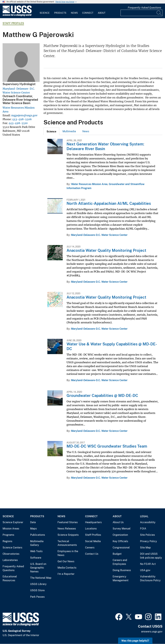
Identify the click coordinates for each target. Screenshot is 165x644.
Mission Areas (11, 529)
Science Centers (12, 548)
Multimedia (69, 131)
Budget (117, 554)
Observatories (11, 554)
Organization (120, 535)
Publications (38, 535)
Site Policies (147, 535)
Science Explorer (13, 522)
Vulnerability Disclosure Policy (150, 578)
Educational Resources (10, 578)
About (102, 13)
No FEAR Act (148, 564)
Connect (88, 13)
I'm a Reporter (66, 574)
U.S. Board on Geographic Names (38, 568)
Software (36, 558)
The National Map (41, 578)
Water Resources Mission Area (89, 184)
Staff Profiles (13, 23)
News (74, 13)
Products (60, 13)
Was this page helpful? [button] (135, 641)
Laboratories (10, 560)
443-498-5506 (22, 119)
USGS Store (37, 590)
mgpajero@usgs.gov (24, 115)
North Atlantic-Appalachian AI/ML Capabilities (109, 203)
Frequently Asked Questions (144, 8)
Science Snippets (68, 535)
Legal (144, 516)
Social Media (93, 541)
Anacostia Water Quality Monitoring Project (106, 250)
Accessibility (148, 522)
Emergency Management (121, 578)
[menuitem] (45, 11)
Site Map (145, 548)
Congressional (121, 548)
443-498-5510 (18, 123)
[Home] (17, 16)
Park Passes (37, 597)
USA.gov (145, 570)
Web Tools (36, 551)
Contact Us (92, 554)
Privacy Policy (148, 541)
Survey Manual (122, 529)
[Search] (159, 13)
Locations (91, 529)
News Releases (67, 529)
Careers (90, 548)
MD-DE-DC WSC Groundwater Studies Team (107, 446)
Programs (8, 535)
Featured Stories (68, 522)
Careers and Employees (120, 562)
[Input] (141, 13)
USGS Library (38, 584)
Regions (7, 541)
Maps (33, 529)
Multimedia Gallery (37, 543)
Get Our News (66, 561)
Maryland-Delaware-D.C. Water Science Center (99, 235)
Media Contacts (67, 568)
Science (45, 13)
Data (33, 522)
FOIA (143, 529)
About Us (118, 522)
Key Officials (120, 541)
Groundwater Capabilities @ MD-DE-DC (102, 395)
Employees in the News (68, 553)
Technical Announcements (67, 543)
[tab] (51, 131)
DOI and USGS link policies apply (151, 556)
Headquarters (93, 522)
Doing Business (122, 570)
